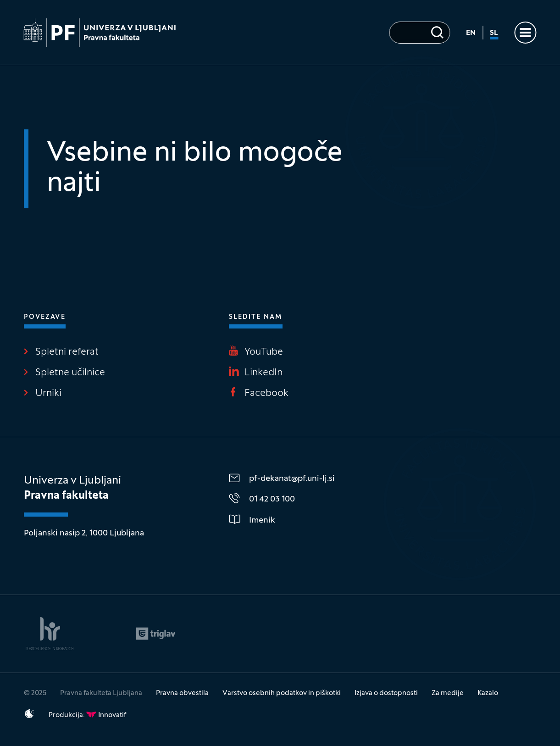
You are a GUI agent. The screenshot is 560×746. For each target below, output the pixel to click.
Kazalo (488, 693)
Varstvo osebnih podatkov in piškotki (282, 693)
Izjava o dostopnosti (386, 693)
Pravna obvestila (182, 693)
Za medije (448, 693)
